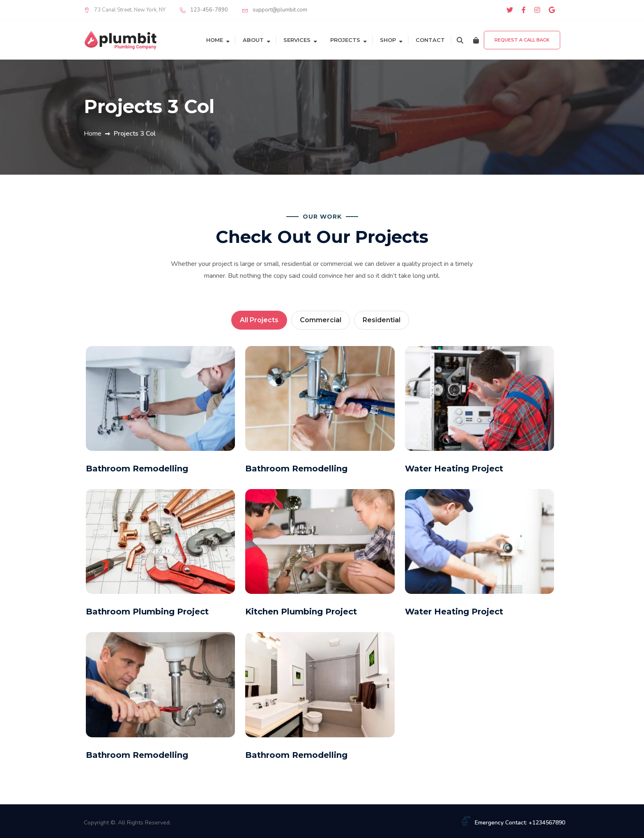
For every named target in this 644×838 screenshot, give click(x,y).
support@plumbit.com (280, 10)
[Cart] (476, 40)
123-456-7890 (209, 10)
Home (215, 40)
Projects (345, 40)
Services (297, 40)
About (253, 40)
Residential (382, 320)
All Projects (259, 320)
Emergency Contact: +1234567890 (520, 823)
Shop (388, 40)
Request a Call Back (522, 40)
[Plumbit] (121, 39)
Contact (430, 40)
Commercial (321, 320)
